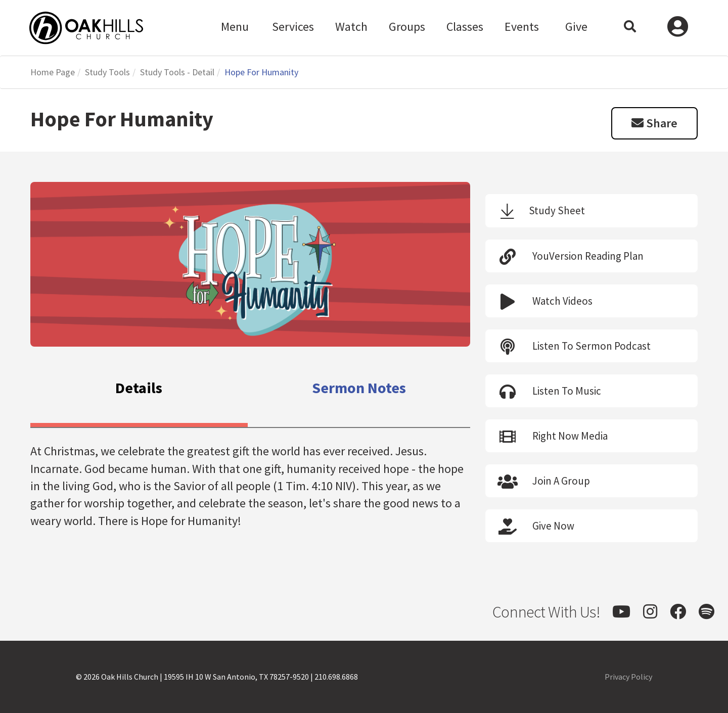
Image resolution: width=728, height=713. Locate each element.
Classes (465, 27)
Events (522, 27)
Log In (678, 28)
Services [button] (293, 27)
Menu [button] (235, 27)
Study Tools (107, 72)
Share (654, 123)
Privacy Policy (628, 677)
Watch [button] (351, 27)
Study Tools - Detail (177, 72)
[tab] (139, 390)
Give (576, 27)
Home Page (53, 72)
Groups (407, 27)
